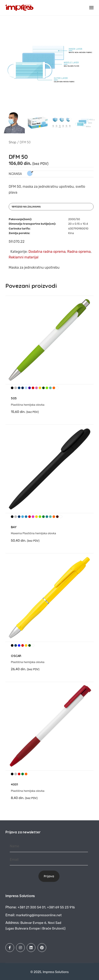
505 (14, 398)
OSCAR (16, 656)
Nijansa (15, 174)
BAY (14, 527)
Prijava (49, 876)
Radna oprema (79, 252)
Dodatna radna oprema (47, 252)
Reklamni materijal (24, 257)
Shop (12, 142)
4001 (14, 784)
